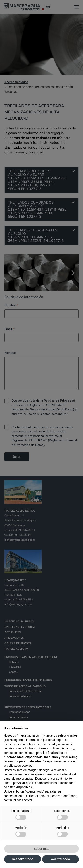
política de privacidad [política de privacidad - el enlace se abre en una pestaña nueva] (40, 744)
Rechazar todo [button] (23, 859)
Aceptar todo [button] (60, 859)
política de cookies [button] (20, 766)
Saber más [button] (41, 849)
